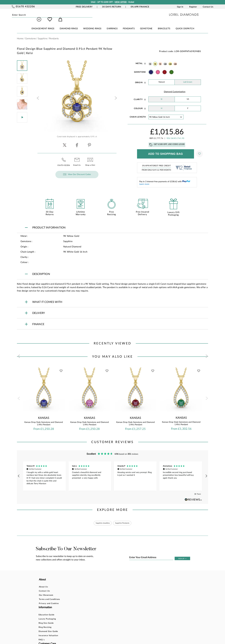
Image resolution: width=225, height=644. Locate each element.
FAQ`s (75, 608)
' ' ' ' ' (166, 113)
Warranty (108, 604)
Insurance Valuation (82, 604)
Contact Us (208, 7)
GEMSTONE (146, 25)
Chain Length (138, 113)
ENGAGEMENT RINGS (43, 25)
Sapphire (151, 68)
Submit (47, 15)
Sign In (180, 7)
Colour (138, 104)
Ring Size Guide (79, 592)
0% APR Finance (140, 7)
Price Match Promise (114, 600)
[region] (113, 472)
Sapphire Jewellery (101, 519)
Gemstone (140, 68)
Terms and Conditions (49, 596)
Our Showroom (46, 592)
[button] (19, 472)
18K (165, 60)
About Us (43, 583)
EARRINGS (112, 25)
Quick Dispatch (185, 25)
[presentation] (38, 95)
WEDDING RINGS (92, 25)
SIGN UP (182, 555)
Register (193, 7)
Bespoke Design (111, 583)
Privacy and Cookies (49, 600)
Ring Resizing (78, 596)
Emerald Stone (171, 68)
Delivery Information (114, 596)
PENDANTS (129, 25)
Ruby (165, 68)
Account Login (142, 583)
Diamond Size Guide (82, 600)
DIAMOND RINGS (69, 25)
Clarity (138, 95)
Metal (139, 59)
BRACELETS (164, 25)
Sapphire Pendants (124, 519)
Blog (138, 588)
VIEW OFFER (121, 2)
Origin (139, 79)
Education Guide (80, 583)
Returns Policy (110, 592)
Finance (107, 588)
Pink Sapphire (158, 68)
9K (150, 60)
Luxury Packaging (80, 588)
